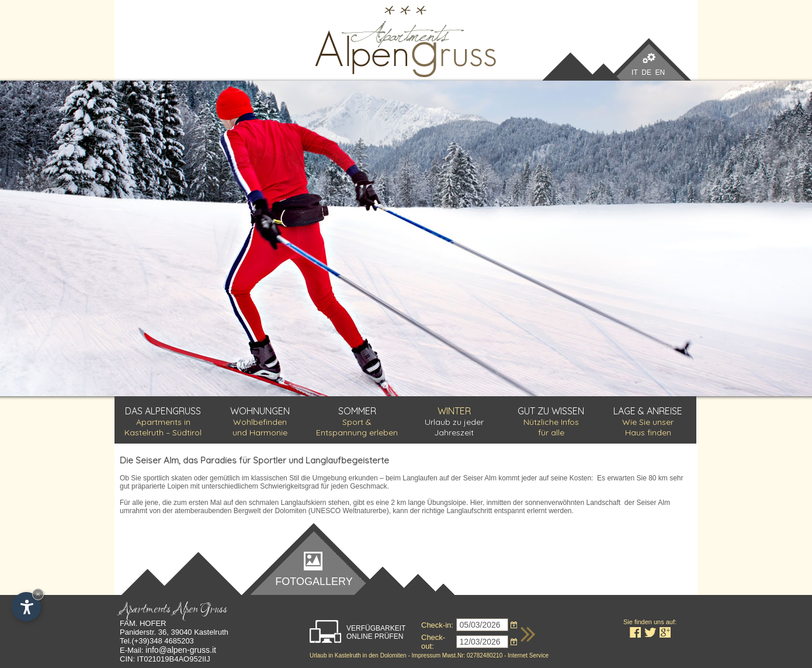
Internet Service (528, 655)
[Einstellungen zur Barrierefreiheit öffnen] (26, 607)
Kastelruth (347, 655)
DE (646, 72)
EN (660, 72)
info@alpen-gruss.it (181, 650)
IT (634, 72)
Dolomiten (393, 655)
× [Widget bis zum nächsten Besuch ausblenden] (38, 594)
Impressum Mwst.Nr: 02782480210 (457, 655)
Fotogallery (314, 581)
